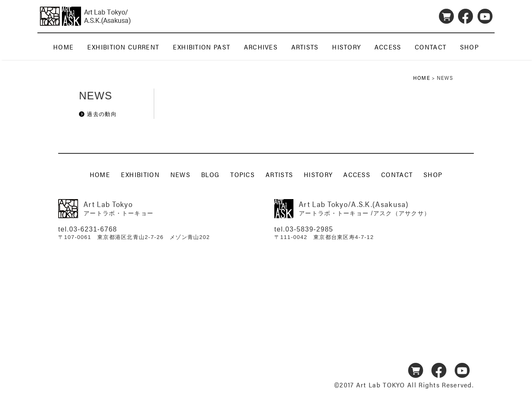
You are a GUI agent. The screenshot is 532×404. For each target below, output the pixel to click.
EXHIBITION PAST (202, 47)
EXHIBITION (140, 174)
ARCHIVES (261, 47)
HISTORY (346, 47)
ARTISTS (305, 47)
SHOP (469, 47)
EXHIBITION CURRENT (123, 47)
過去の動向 (102, 114)
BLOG (210, 174)
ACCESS (388, 47)
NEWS (180, 174)
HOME (63, 47)
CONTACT (431, 47)
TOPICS (243, 174)
